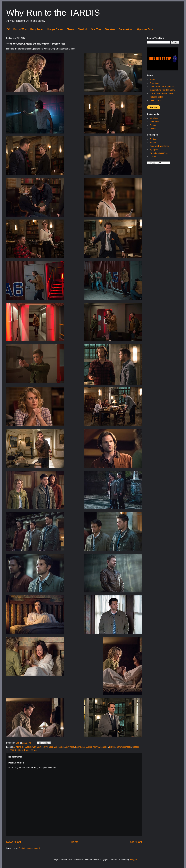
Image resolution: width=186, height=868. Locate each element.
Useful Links (155, 100)
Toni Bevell (20, 750)
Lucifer (89, 747)
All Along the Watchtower (24, 747)
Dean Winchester (56, 747)
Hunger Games (55, 29)
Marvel (71, 29)
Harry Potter (37, 29)
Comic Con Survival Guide (162, 93)
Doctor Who (20, 29)
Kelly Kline (80, 747)
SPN (12, 750)
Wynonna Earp (145, 29)
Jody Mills (70, 747)
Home (75, 842)
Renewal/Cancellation (159, 146)
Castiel (40, 747)
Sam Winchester (124, 747)
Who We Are (32, 750)
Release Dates (156, 97)
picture (112, 747)
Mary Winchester (101, 747)
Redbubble (155, 122)
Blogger (133, 860)
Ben (18, 743)
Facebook (154, 118)
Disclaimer (154, 83)
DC (8, 29)
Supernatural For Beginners (162, 90)
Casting (153, 139)
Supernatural (126, 29)
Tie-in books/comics (159, 153)
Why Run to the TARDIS (53, 13)
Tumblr (153, 125)
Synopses (154, 149)
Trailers (153, 156)
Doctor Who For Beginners (162, 87)
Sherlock (83, 29)
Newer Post (14, 842)
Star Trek (96, 29)
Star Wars (110, 29)
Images (153, 143)
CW (46, 747)
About (152, 80)
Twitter (153, 129)
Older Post (135, 842)
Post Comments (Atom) (29, 848)
